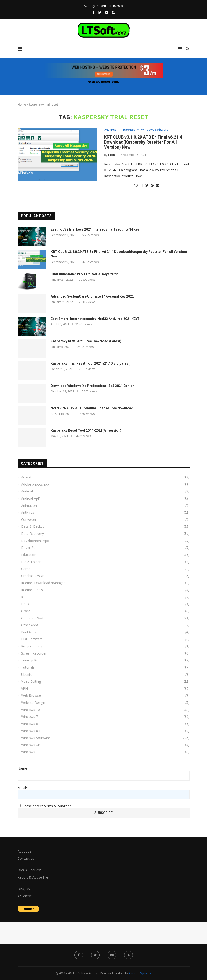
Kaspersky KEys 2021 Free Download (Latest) (86, 341)
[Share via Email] (158, 185)
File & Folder (105, 562)
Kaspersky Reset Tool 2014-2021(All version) (86, 430)
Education (105, 555)
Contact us (26, 858)
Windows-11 (105, 752)
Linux (105, 604)
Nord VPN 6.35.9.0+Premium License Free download (92, 408)
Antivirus (110, 130)
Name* (104, 773)
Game (105, 569)
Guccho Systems (140, 973)
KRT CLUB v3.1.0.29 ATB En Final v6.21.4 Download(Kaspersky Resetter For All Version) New (143, 142)
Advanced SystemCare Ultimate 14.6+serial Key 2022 (92, 296)
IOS (105, 597)
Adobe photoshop (105, 484)
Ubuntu (105, 675)
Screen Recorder (105, 653)
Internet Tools (105, 590)
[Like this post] (136, 185)
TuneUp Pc (105, 660)
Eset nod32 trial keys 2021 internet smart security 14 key (95, 229)
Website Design (105, 703)
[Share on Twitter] (147, 185)
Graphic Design (105, 576)
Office (105, 611)
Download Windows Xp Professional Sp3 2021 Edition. (93, 386)
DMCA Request (29, 870)
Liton (111, 155)
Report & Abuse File (33, 877)
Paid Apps (105, 632)
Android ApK (105, 498)
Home (22, 104)
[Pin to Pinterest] (152, 185)
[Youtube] (107, 12)
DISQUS (24, 889)
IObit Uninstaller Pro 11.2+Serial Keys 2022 (84, 274)
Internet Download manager (105, 583)
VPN (105, 689)
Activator (105, 477)
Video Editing (105, 681)
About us (24, 851)
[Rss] (113, 12)
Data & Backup (105, 526)
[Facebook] (93, 12)
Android (105, 491)
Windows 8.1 (105, 731)
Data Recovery (105, 534)
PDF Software (105, 639)
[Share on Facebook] (142, 185)
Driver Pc (105, 548)
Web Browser (105, 695)
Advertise (25, 896)
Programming (105, 646)
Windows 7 (105, 717)
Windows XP (105, 745)
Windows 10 (105, 710)
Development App (105, 541)
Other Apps (105, 625)
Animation (105, 506)
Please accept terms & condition (45, 806)
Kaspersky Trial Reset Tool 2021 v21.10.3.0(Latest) (91, 363)
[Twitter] (100, 12)
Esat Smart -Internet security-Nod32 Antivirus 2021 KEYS (95, 319)
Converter (105, 520)
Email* (104, 792)
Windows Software (155, 130)
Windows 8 (105, 724)
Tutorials (129, 130)
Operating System (105, 618)
